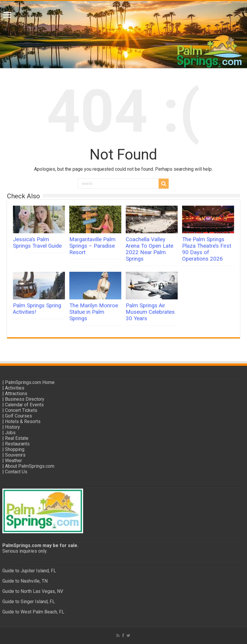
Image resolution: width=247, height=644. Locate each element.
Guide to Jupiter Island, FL (29, 571)
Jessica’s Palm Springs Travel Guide (37, 243)
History (12, 427)
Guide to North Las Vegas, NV (33, 591)
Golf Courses (19, 416)
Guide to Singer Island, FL (29, 602)
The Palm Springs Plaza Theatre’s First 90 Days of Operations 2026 (207, 249)
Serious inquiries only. (25, 551)
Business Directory (25, 399)
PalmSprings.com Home (30, 382)
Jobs (10, 433)
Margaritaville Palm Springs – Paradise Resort (92, 246)
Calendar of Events (24, 405)
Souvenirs (15, 455)
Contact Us (16, 472)
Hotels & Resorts (23, 421)
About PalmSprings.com (30, 466)
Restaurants (17, 444)
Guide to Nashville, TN (25, 581)
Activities (15, 388)
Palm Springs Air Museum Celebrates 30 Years (150, 312)
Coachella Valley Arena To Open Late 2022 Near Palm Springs (149, 249)
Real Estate (17, 438)
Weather (14, 461)
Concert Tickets (21, 410)
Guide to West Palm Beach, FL (33, 612)
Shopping (15, 449)
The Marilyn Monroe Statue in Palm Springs (94, 312)
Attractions (16, 394)
